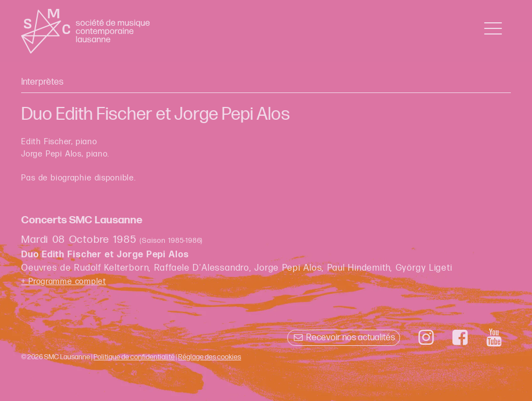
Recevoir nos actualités (344, 338)
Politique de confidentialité (134, 357)
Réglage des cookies (210, 357)
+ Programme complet (64, 282)
